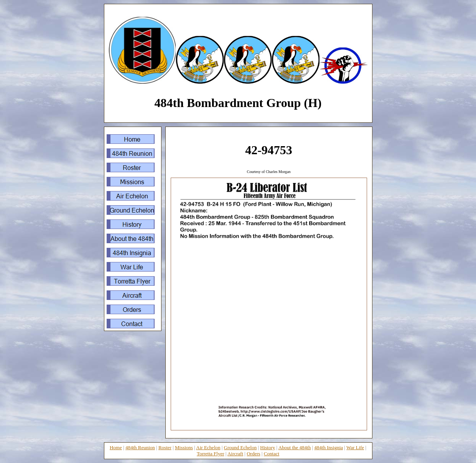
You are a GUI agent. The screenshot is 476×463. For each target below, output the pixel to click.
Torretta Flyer (211, 454)
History (268, 447)
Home (116, 447)
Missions (184, 447)
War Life (355, 447)
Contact (272, 454)
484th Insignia (329, 447)
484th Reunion (140, 447)
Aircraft (235, 454)
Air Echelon (208, 447)
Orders (253, 454)
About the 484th (295, 447)
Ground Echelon (240, 447)
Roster (165, 447)
